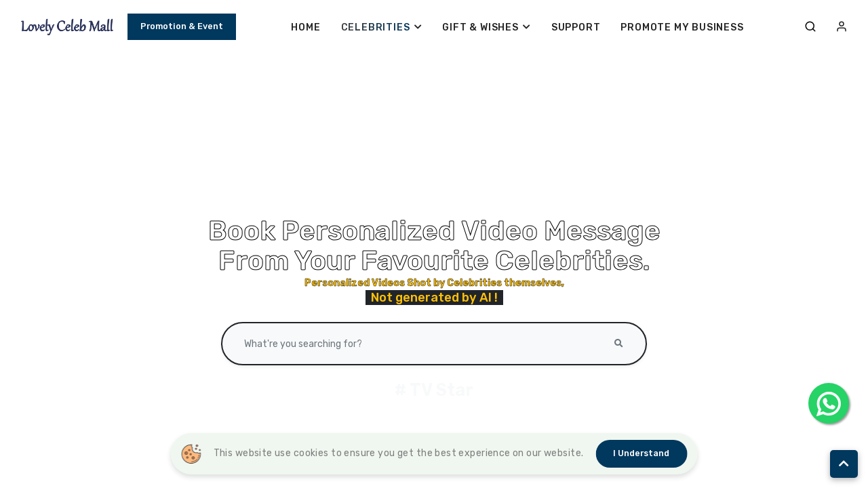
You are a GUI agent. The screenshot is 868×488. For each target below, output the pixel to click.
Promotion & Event (182, 29)
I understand (641, 453)
